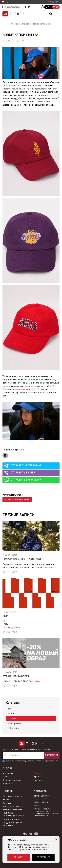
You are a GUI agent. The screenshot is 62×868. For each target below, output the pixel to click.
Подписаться (52, 755)
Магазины (8, 773)
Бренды (38, 777)
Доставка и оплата (12, 796)
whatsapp (26, 480)
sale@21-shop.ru (42, 809)
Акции (11, 714)
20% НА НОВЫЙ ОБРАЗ (16, 676)
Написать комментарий (17, 500)
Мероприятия (14, 723)
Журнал (38, 773)
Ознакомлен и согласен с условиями (32, 761)
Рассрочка (8, 783)
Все (9, 709)
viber (23, 473)
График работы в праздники (22, 559)
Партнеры (39, 780)
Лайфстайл (13, 728)
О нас (5, 777)
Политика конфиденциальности (13, 814)
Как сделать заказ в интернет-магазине (13, 808)
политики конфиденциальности (46, 761)
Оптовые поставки (12, 780)
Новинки (12, 718)
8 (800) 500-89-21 (12, 7)
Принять (19, 857)
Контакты (7, 803)
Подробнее (49, 567)
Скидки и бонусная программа (12, 824)
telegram (26, 465)
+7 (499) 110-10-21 (43, 802)
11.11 (5, 616)
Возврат (7, 800)
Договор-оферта (11, 819)
